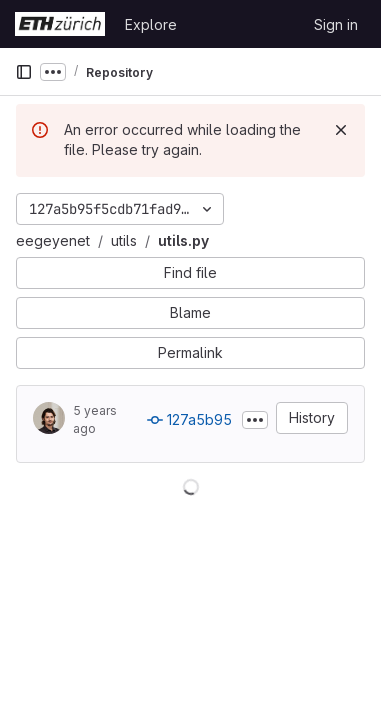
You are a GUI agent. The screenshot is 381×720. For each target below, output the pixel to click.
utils (124, 240)
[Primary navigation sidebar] (24, 72)
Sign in (336, 24)
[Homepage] (60, 24)
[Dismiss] (341, 130)
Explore (151, 24)
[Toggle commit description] (255, 420)
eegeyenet (53, 240)
